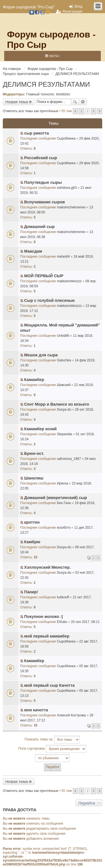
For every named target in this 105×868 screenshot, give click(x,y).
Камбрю (32, 542)
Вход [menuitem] (79, 6)
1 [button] (81, 111)
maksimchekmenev (71, 207)
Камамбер (34, 380)
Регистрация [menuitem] (73, 11)
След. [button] (100, 111)
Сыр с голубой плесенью (49, 300)
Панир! (31, 592)
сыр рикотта (36, 133)
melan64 (63, 257)
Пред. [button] (75, 111)
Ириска (62, 483)
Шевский (64, 385)
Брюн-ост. (34, 453)
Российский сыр (41, 158)
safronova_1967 (69, 459)
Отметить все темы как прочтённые (31, 111)
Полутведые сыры (43, 182)
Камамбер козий (40, 429)
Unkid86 (63, 336)
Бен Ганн (64, 503)
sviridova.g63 (67, 188)
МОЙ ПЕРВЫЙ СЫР (44, 276)
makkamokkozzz (69, 281)
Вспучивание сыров (44, 202)
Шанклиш (34, 478)
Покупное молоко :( (44, 617)
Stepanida (64, 434)
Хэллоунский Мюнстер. (47, 567)
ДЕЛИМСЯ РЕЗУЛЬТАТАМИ (46, 84)
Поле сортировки (52, 749)
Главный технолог (40, 94)
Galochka (64, 360)
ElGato (62, 622)
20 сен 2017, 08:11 (85, 622)
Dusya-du (64, 410)
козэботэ (64, 528)
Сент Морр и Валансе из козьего (57, 404)
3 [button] (94, 111)
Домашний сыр (39, 227)
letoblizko (63, 94)
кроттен (32, 522)
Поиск (75, 102)
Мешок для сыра (41, 355)
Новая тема (17, 102)
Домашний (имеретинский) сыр (55, 498)
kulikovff (63, 597)
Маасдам (33, 251)
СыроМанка (66, 138)
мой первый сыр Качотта (49, 685)
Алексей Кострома (71, 715)
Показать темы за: (52, 740)
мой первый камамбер (47, 636)
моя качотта (36, 710)
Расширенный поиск (83, 102)
